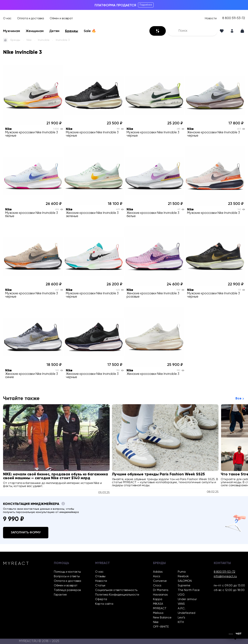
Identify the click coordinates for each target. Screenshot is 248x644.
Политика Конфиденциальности (117, 595)
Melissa (158, 613)
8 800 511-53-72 (234, 18)
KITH (181, 622)
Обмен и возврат (61, 18)
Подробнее (146, 5)
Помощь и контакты (67, 572)
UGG (181, 595)
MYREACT (160, 608)
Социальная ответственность (116, 590)
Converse (160, 581)
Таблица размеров (67, 590)
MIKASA (158, 604)
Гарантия (60, 595)
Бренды (72, 31)
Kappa (158, 599)
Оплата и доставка (31, 18)
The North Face (189, 590)
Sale (90, 31)
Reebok (183, 576)
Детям (54, 31)
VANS (181, 604)
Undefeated (187, 613)
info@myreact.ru (225, 576)
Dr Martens (161, 590)
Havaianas (160, 595)
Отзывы (100, 576)
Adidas (158, 572)
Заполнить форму (26, 533)
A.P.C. (182, 608)
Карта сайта (104, 604)
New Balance (162, 618)
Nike (29, 40)
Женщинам (35, 31)
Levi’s (181, 618)
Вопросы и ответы (67, 576)
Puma (182, 572)
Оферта (101, 599)
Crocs (157, 586)
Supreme (184, 586)
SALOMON (185, 581)
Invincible (44, 40)
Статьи (100, 586)
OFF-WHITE (161, 627)
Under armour (187, 599)
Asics (157, 576)
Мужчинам (12, 31)
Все (238, 399)
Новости (211, 18)
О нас (7, 18)
